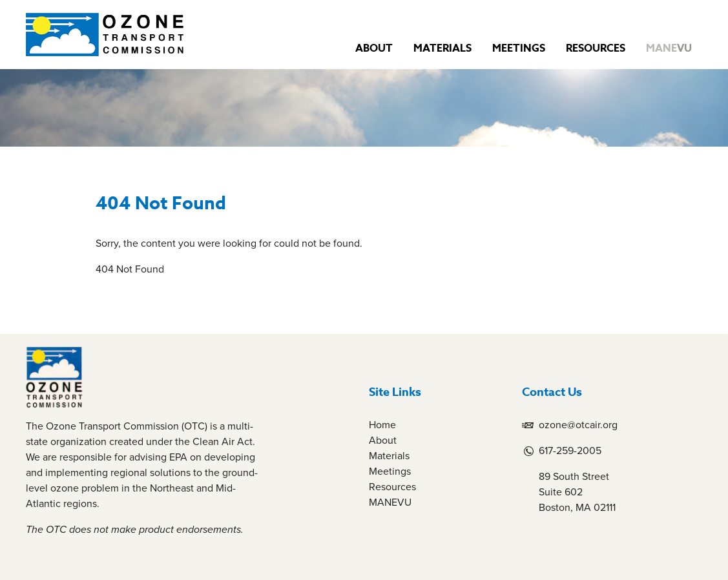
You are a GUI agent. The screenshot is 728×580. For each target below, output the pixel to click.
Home (382, 425)
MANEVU (390, 502)
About (374, 48)
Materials (442, 48)
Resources (596, 48)
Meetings (519, 48)
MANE (669, 48)
